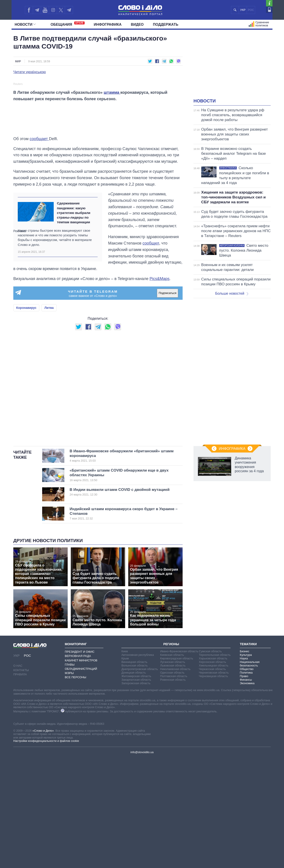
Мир (18, 61)
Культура (246, 765)
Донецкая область (134, 783)
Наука (244, 768)
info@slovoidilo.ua (142, 862)
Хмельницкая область (214, 775)
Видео (137, 24)
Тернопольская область (215, 765)
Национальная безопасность (250, 774)
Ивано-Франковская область (179, 761)
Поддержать (166, 24)
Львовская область (173, 775)
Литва (49, 417)
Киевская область (172, 765)
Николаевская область (175, 779)
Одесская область (172, 783)
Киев (125, 761)
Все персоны (76, 787)
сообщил (151, 353)
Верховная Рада (78, 766)
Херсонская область (212, 772)
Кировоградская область (177, 768)
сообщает (39, 249)
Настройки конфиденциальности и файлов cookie (46, 851)
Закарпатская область (136, 790)
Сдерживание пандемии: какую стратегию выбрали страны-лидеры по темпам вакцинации (74, 323)
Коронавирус (26, 417)
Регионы (171, 754)
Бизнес (245, 761)
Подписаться (168, 403)
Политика (246, 783)
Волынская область (134, 775)
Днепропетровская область (140, 779)
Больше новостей (232, 293)
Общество (247, 779)
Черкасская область (212, 779)
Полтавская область (174, 786)
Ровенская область (173, 790)
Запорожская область (136, 793)
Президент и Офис (80, 762)
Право (244, 786)
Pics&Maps (160, 389)
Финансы (246, 790)
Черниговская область (214, 783)
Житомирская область (136, 786)
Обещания (68, 24)
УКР (243, 10)
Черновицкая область (213, 786)
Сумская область (210, 761)
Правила (20, 784)
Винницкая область (134, 772)
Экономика (247, 793)
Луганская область (173, 772)
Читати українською (30, 72)
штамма (112, 202)
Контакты (21, 780)
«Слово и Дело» (43, 840)
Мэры (69, 783)
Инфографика (108, 24)
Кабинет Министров (81, 770)
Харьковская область (213, 768)
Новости (25, 24)
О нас (18, 776)
